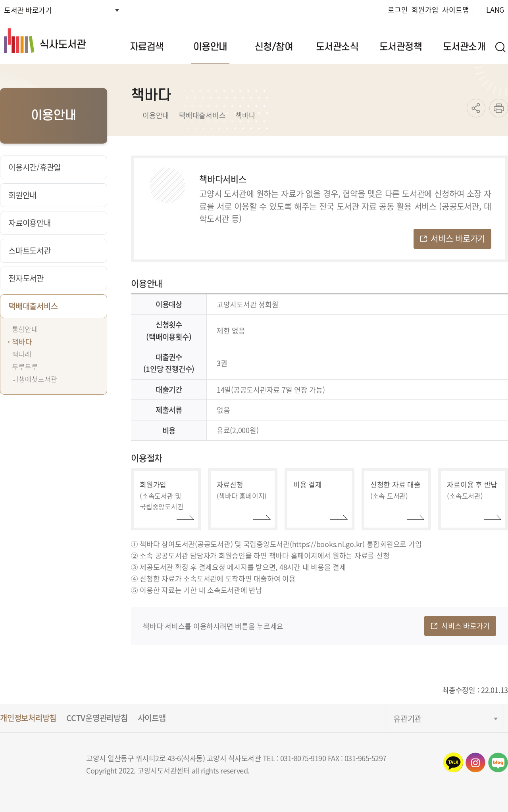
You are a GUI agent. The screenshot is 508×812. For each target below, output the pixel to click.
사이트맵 (455, 10)
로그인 (398, 10)
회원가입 (425, 10)
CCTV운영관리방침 (97, 718)
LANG (495, 10)
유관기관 (407, 719)
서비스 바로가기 (458, 238)
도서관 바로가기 (28, 10)
